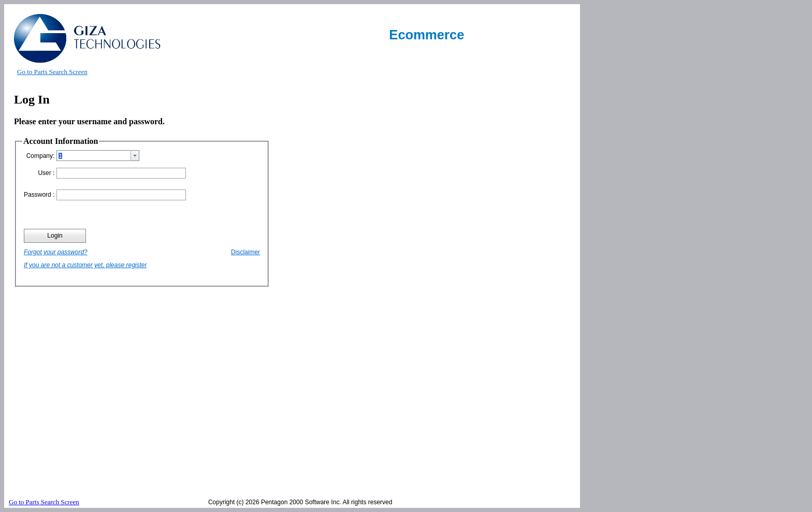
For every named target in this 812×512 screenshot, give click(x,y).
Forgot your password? (56, 252)
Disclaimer (245, 252)
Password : (39, 195)
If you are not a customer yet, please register (85, 265)
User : (46, 173)
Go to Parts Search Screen (52, 72)
